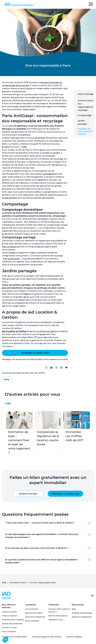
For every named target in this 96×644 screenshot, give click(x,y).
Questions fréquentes (35, 617)
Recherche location (34, 613)
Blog (4, 583)
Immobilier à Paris (18, 583)
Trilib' (24, 147)
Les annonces (32, 609)
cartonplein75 (50, 174)
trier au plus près (11, 259)
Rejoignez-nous (56, 620)
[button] (91, 4)
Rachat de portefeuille (12, 624)
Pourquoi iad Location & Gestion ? (59, 610)
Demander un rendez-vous (35, 353)
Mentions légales (74, 637)
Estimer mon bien (28, 494)
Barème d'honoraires (58, 616)
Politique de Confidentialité (14, 637)
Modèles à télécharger (82, 613)
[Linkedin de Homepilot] (92, 595)
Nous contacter (9, 631)
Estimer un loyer (9, 627)
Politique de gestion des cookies (46, 637)
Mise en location (9, 616)
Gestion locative (9, 612)
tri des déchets (10, 198)
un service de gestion (47, 331)
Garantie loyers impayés (13, 620)
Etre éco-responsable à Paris (43, 583)
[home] (19, 4)
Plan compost (9, 247)
